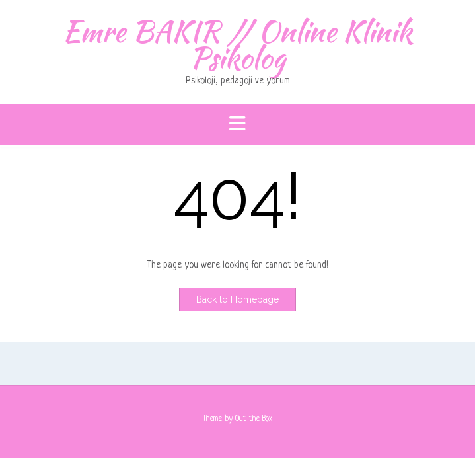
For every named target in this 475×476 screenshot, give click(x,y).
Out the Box (254, 419)
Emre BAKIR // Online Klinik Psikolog (237, 44)
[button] (237, 125)
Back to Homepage (237, 299)
